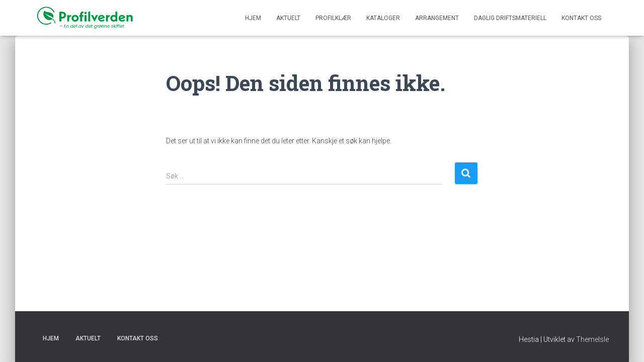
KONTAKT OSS (581, 18)
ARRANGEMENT (437, 18)
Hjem (253, 18)
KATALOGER (383, 18)
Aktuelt (288, 18)
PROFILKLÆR (333, 18)
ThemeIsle (592, 339)
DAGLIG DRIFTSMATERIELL (510, 18)
